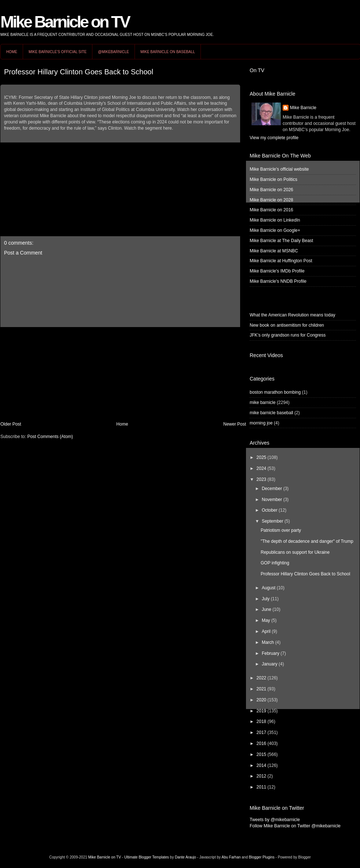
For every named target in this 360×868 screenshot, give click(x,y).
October (270, 510)
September (273, 521)
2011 (262, 787)
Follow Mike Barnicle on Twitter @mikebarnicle (295, 826)
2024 (262, 468)
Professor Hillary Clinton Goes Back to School (79, 72)
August (269, 588)
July (266, 599)
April (266, 631)
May (266, 620)
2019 (262, 711)
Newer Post (235, 424)
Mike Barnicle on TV (65, 22)
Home (12, 52)
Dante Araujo (185, 857)
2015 (262, 754)
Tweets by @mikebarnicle (275, 820)
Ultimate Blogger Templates (147, 857)
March (268, 642)
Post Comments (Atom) (50, 437)
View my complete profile (274, 138)
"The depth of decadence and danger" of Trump (307, 541)
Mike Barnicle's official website (279, 169)
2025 (262, 457)
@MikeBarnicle (113, 52)
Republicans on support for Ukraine (295, 552)
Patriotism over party (281, 530)
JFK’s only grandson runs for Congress (288, 335)
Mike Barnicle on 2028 (271, 200)
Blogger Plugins (262, 857)
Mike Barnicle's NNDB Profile (278, 281)
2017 (262, 732)
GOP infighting (275, 563)
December (272, 489)
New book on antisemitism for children (287, 325)
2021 (262, 689)
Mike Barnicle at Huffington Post (281, 261)
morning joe (261, 423)
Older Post (11, 424)
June (267, 609)
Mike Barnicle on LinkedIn (275, 220)
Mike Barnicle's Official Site (58, 52)
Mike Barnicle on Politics (273, 179)
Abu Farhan (231, 857)
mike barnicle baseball (271, 413)
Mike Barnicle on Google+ (275, 230)
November (272, 500)
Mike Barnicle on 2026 (271, 190)
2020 (262, 700)
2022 (262, 678)
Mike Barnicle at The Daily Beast (281, 241)
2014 (262, 765)
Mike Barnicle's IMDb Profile (277, 271)
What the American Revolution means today (292, 315)
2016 (262, 743)
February (271, 653)
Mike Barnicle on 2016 (271, 210)
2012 (262, 776)
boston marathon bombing (275, 392)
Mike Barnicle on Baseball (168, 52)
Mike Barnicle (303, 108)
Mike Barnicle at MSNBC (274, 251)
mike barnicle (263, 403)
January (270, 664)
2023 (262, 479)
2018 (262, 722)
